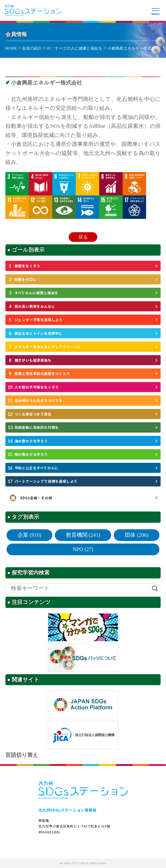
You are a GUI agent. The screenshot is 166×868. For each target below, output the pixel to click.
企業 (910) (29, 535)
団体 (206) (137, 535)
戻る (83, 237)
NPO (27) (83, 549)
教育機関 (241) (83, 535)
